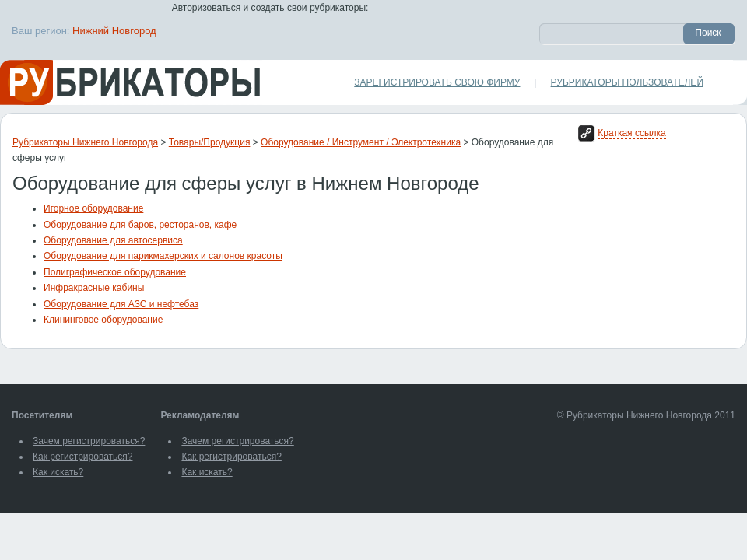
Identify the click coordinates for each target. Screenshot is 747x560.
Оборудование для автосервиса (113, 240)
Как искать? (58, 472)
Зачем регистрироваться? (89, 441)
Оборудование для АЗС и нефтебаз (121, 304)
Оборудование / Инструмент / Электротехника (361, 142)
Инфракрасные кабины (94, 288)
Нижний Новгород (114, 31)
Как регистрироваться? (82, 457)
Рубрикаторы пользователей (627, 82)
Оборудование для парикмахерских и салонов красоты (163, 256)
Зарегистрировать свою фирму (437, 82)
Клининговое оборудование (103, 320)
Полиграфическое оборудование (115, 272)
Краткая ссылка (631, 133)
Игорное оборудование (93, 208)
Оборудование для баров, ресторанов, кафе (140, 225)
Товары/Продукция (210, 142)
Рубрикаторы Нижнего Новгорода (85, 142)
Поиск (708, 33)
